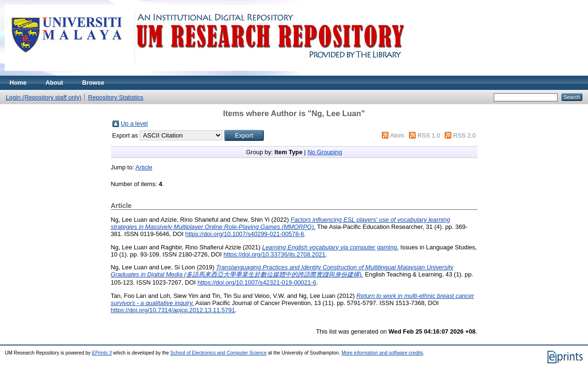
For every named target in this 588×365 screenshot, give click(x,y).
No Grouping (325, 152)
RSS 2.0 (465, 135)
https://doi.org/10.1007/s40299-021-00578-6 (245, 234)
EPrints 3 (102, 353)
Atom (397, 135)
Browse (93, 83)
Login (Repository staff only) (44, 97)
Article (144, 167)
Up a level (135, 123)
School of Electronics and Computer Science (219, 353)
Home (18, 83)
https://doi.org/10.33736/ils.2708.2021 (274, 254)
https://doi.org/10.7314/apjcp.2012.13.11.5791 (173, 310)
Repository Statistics (116, 97)
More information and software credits (382, 353)
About (55, 83)
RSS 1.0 (429, 135)
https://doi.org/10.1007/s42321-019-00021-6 (257, 282)
